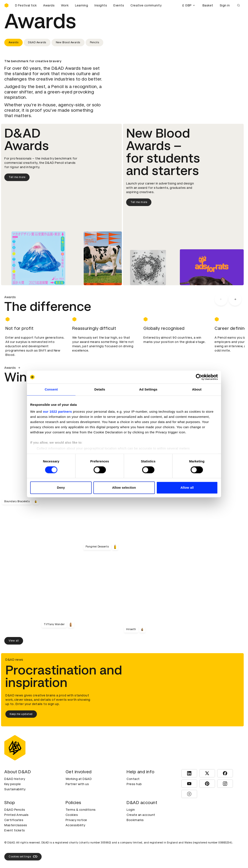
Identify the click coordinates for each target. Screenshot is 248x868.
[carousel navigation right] (235, 299)
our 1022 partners (57, 412)
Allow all (187, 488)
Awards (49, 5)
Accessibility (75, 825)
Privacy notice (76, 820)
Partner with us (77, 784)
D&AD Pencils (15, 810)
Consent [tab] (51, 389)
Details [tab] (100, 389)
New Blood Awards (68, 42)
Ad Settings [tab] (148, 389)
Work (65, 5)
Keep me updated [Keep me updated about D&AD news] (21, 714)
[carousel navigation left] (221, 299)
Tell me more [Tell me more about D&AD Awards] (17, 177)
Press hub (134, 784)
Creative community (146, 5)
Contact (133, 779)
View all (14, 641)
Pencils (95, 42)
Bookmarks (135, 820)
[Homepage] (6, 5)
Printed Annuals (16, 815)
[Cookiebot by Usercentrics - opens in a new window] (199, 377)
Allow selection (124, 488)
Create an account (141, 815)
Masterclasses (16, 825)
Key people (13, 784)
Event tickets (15, 830)
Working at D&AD (79, 779)
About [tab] (197, 389)
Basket (208, 5)
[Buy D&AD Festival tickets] (26, 5)
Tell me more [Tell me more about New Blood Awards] (139, 202)
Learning (82, 5)
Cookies (72, 815)
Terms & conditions (81, 810)
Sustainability (15, 789)
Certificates (14, 820)
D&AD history (15, 779)
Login (131, 810)
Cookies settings (23, 857)
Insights (101, 5)
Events (119, 5)
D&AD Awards (37, 42)
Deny (61, 488)
